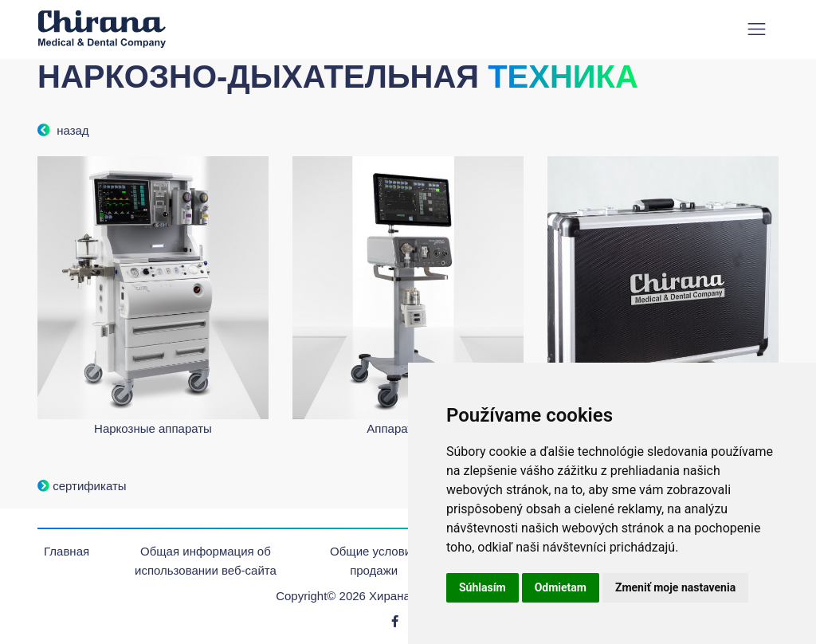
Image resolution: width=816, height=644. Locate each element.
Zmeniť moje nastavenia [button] (675, 587)
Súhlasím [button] (483, 587)
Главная (67, 551)
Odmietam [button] (561, 587)
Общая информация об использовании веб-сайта (206, 561)
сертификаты (82, 486)
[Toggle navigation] (757, 29)
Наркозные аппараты (153, 428)
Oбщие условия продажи (374, 561)
